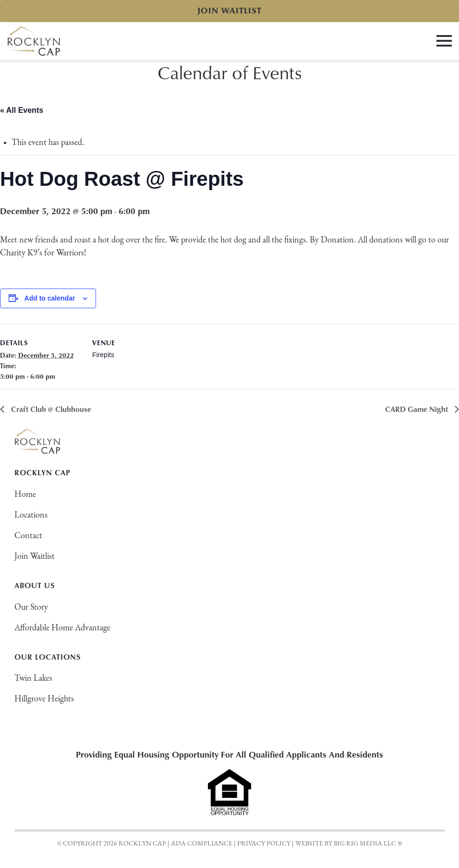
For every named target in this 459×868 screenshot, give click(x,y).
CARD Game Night (417, 409)
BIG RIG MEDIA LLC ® (368, 844)
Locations (31, 515)
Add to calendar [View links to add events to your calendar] (50, 298)
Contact (28, 536)
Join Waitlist (229, 11)
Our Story (31, 608)
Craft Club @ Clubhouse (50, 409)
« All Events (22, 110)
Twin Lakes (33, 679)
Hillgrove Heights (44, 699)
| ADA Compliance (200, 844)
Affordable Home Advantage (62, 628)
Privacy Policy (264, 844)
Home (25, 495)
